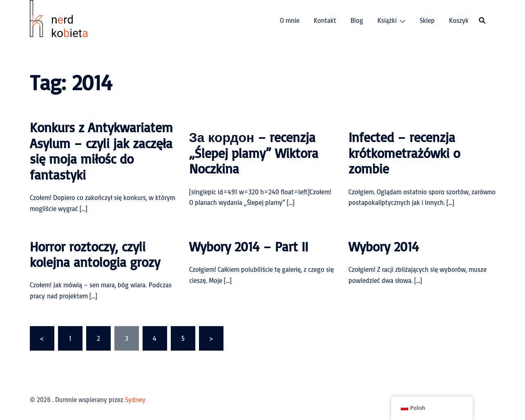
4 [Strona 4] (155, 338)
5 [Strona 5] (183, 338)
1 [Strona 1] (70, 338)
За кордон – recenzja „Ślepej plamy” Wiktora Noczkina (254, 153)
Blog (357, 20)
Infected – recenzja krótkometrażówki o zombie (404, 153)
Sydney (135, 400)
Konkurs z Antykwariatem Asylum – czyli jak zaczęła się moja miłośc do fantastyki (101, 151)
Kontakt (325, 20)
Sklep (427, 20)
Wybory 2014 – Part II (249, 247)
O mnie (290, 20)
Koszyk (459, 20)
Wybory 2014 (384, 247)
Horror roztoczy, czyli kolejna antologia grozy (95, 254)
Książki (387, 20)
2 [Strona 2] (98, 338)
